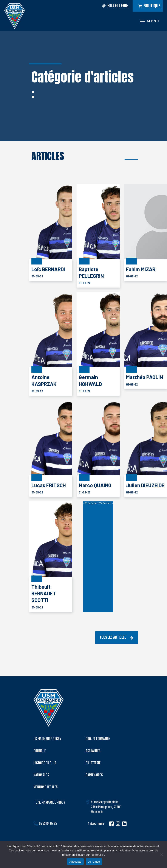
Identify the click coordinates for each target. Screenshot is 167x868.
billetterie (93, 763)
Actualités (93, 751)
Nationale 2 (41, 775)
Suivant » (108, 503)
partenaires (94, 775)
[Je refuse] (162, 854)
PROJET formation (98, 739)
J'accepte (75, 862)
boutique (40, 751)
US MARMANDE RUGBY (47, 739)
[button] (113, 6)
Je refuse (94, 862)
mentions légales (46, 787)
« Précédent (90, 503)
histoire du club (45, 763)
